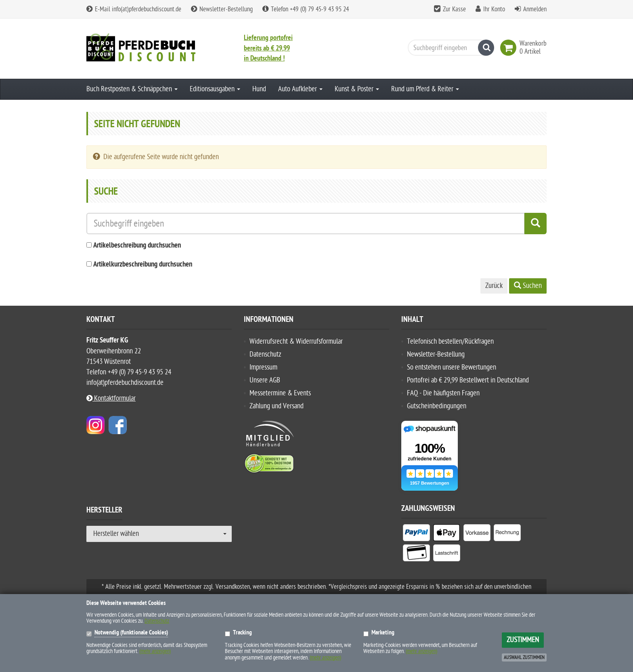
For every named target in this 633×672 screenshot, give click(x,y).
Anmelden (535, 9)
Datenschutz (265, 354)
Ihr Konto (494, 9)
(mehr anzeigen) (155, 651)
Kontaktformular (111, 398)
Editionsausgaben (215, 89)
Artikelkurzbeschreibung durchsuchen (143, 265)
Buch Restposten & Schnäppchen (132, 89)
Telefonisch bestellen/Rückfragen (450, 341)
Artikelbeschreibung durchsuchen (137, 246)
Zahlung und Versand (277, 406)
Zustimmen (523, 640)
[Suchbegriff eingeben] (449, 48)
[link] (510, 48)
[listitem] (416, 534)
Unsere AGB (265, 380)
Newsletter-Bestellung (222, 9)
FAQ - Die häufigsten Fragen (443, 393)
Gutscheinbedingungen (437, 406)
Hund (259, 89)
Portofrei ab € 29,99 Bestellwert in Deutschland (468, 380)
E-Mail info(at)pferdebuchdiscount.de (134, 9)
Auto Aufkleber (300, 89)
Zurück (494, 286)
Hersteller (104, 511)
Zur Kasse (454, 9)
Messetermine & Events (280, 393)
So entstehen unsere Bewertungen (452, 367)
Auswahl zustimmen (524, 657)
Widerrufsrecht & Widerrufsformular (296, 341)
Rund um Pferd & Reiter (425, 89)
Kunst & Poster (357, 89)
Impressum (263, 367)
